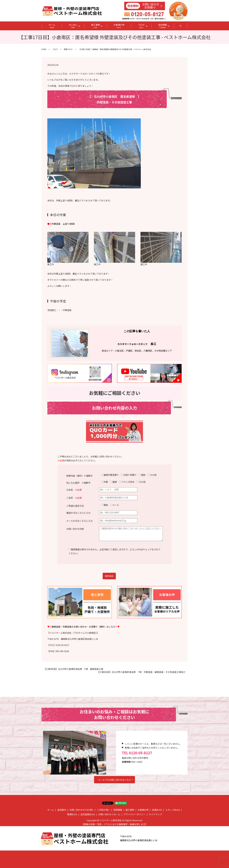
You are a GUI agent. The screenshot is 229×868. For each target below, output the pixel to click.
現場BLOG (72, 814)
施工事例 (96, 26)
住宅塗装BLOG (88, 814)
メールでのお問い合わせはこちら (115, 780)
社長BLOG (157, 810)
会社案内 (62, 810)
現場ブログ (68, 49)
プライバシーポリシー (135, 814)
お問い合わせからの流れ (81, 810)
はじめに (73, 26)
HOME (44, 49)
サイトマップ (155, 814)
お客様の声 (119, 26)
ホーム (52, 26)
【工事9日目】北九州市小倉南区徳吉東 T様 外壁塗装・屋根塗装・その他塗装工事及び (141, 672)
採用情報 (118, 810)
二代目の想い (103, 810)
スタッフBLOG (173, 810)
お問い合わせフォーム (109, 814)
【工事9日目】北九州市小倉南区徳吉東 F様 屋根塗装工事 (73, 669)
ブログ (141, 26)
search (184, 27)
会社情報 (163, 26)
